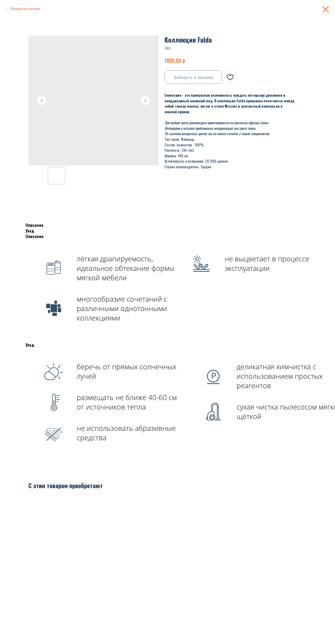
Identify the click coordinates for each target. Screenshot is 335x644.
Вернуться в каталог (25, 8)
